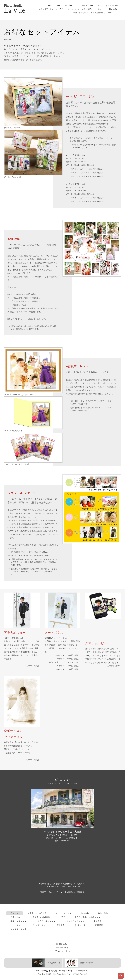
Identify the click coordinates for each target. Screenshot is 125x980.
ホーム (49, 6)
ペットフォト (16, 925)
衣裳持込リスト (46, 963)
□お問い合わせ (62, 944)
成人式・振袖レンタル (47, 921)
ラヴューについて (72, 6)
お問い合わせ (113, 9)
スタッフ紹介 (87, 9)
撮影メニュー (87, 6)
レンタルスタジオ (18, 929)
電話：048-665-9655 (62, 841)
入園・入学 (15, 917)
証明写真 (99, 925)
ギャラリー (61, 9)
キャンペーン (74, 9)
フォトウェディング (75, 921)
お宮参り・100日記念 (37, 913)
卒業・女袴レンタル (19, 921)
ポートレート (80, 925)
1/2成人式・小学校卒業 (40, 917)
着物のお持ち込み (81, 13)
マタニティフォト (64, 913)
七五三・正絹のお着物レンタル (88, 917)
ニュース (58, 6)
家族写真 (98, 921)
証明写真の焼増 (79, 963)
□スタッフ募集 (62, 948)
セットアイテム (112, 6)
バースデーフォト (40, 925)
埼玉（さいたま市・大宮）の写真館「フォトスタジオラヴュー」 (62, 971)
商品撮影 (61, 925)
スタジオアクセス (46, 9)
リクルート (100, 9)
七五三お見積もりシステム (102, 13)
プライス (99, 6)
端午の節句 (103, 913)
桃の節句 (85, 913)
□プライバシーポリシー (62, 951)
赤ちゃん (15, 913)
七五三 (62, 917)
